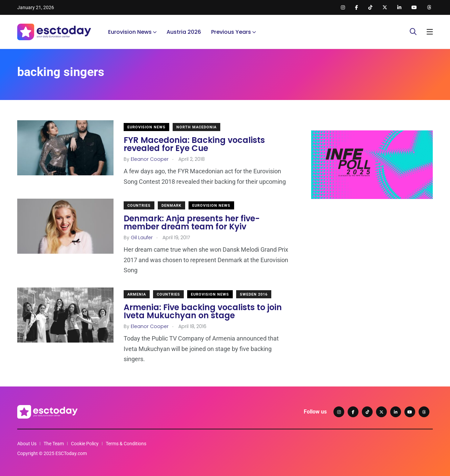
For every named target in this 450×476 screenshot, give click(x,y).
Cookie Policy (85, 444)
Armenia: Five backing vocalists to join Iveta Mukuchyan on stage (203, 311)
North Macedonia (196, 127)
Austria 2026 (184, 32)
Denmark (171, 206)
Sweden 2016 (254, 294)
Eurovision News (130, 32)
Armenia (137, 294)
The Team (54, 444)
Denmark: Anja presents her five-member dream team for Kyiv (192, 222)
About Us (27, 444)
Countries (139, 206)
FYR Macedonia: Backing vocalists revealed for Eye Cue (194, 144)
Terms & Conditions (126, 444)
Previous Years (231, 32)
